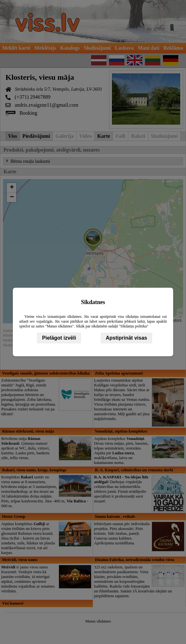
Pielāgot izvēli (59, 338)
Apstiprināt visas (127, 338)
